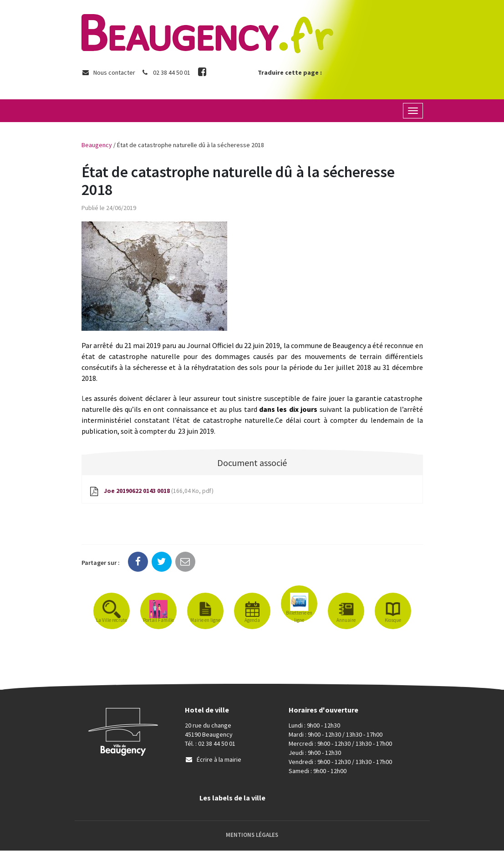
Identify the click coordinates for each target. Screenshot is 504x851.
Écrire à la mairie (213, 760)
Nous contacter (108, 72)
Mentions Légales (252, 835)
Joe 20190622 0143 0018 (152, 492)
